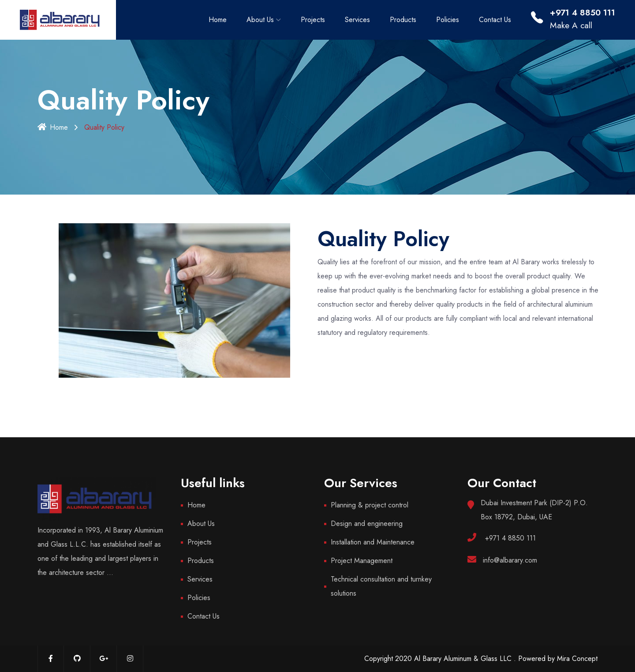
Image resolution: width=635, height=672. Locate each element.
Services (357, 20)
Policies (448, 20)
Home (218, 20)
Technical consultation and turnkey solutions (381, 586)
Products (403, 20)
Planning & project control (370, 505)
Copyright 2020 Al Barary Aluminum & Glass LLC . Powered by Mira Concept (481, 659)
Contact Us (495, 20)
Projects (313, 20)
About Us (260, 20)
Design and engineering (367, 524)
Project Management (362, 561)
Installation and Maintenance (373, 542)
